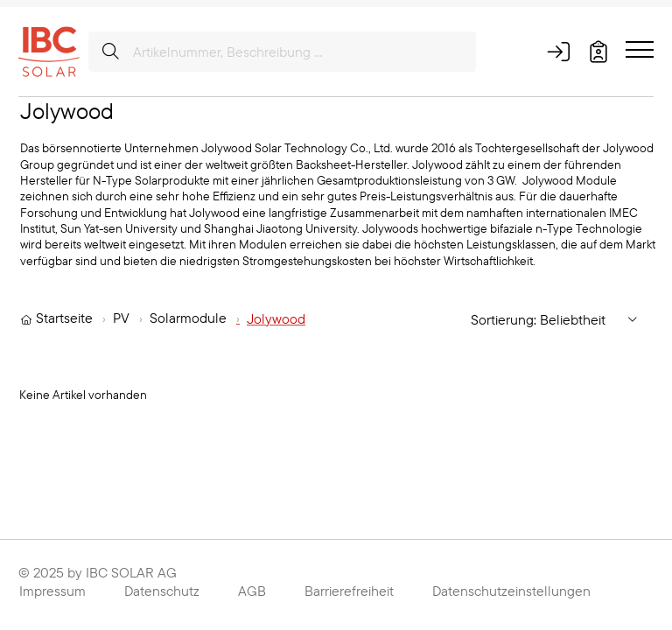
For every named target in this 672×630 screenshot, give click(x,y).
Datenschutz (162, 591)
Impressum (52, 591)
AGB (252, 591)
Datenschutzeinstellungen (511, 591)
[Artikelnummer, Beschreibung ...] (282, 52)
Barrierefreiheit (349, 591)
